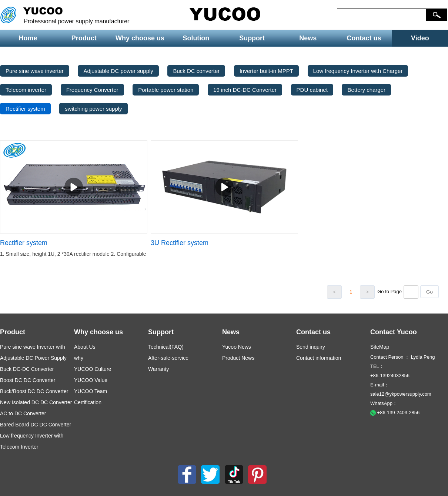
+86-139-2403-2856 (395, 413)
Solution (196, 38)
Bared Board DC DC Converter (36, 425)
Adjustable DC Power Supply (33, 358)
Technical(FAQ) (166, 347)
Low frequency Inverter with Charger (358, 71)
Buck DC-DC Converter (27, 369)
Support (252, 38)
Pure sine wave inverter (35, 71)
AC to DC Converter (23, 413)
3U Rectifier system (180, 243)
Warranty (158, 369)
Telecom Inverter (19, 447)
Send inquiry (311, 347)
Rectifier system (25, 109)
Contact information (319, 358)
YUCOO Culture (93, 369)
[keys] (382, 15)
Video (420, 38)
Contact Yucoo (394, 332)
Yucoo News (237, 347)
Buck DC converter (196, 71)
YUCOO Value (91, 380)
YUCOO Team (91, 391)
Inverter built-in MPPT (266, 71)
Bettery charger (366, 90)
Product (84, 38)
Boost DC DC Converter (28, 380)
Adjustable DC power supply (118, 71)
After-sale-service (168, 358)
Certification (88, 402)
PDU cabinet (312, 90)
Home (28, 38)
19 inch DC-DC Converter (245, 90)
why (79, 358)
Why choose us (140, 38)
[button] (437, 15)
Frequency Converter (92, 90)
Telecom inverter (26, 90)
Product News (238, 358)
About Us (85, 347)
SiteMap (380, 347)
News (308, 38)
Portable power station (166, 90)
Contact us (364, 38)
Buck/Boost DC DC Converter (34, 391)
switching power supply (93, 109)
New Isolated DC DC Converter (36, 402)
